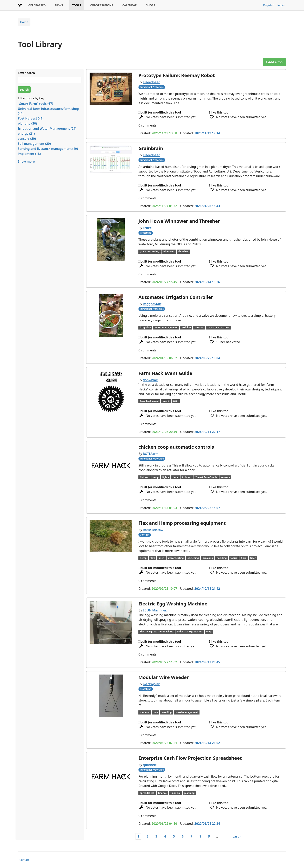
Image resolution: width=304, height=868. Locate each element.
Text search (26, 73)
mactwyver (151, 684)
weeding (167, 712)
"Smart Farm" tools (218, 327)
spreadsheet (147, 793)
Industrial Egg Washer (190, 632)
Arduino (186, 327)
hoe (156, 712)
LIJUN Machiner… (156, 610)
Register (268, 5)
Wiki (176, 401)
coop (156, 477)
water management (166, 327)
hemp (143, 558)
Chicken (145, 477)
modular (145, 712)
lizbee (147, 228)
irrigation (146, 327)
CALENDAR (130, 5)
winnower (169, 251)
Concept (145, 535)
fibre (244, 558)
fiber (253, 558)
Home (24, 22)
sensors (199, 327)
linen (161, 558)
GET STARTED (37, 5)
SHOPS (151, 5)
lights (166, 477)
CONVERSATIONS (102, 5)
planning (190, 793)
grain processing (150, 251)
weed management (187, 712)
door (175, 477)
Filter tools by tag (31, 98)
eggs (209, 632)
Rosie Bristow (153, 530)
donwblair (151, 380)
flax (153, 558)
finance (162, 793)
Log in (281, 5)
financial (175, 793)
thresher (183, 251)
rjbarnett (150, 765)
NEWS (59, 5)
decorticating (176, 558)
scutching (193, 558)
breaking (208, 558)
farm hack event (149, 401)
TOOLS (77, 5)
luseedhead (152, 82)
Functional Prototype (152, 87)
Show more (26, 161)
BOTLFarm (151, 454)
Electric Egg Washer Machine (157, 632)
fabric (234, 558)
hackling (222, 558)
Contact (24, 860)
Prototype (146, 233)
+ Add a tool (274, 62)
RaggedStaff (152, 304)
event (166, 401)
